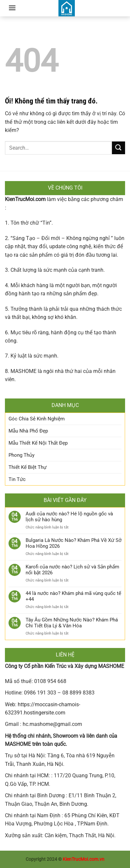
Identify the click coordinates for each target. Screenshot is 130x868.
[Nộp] (119, 148)
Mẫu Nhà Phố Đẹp (28, 431)
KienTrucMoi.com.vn (84, 859)
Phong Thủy (22, 455)
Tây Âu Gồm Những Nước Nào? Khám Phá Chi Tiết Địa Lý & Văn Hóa (72, 623)
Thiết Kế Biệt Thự (28, 467)
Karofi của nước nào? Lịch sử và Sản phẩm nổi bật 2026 (72, 570)
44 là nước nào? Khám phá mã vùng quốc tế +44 (73, 596)
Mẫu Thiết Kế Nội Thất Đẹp (38, 443)
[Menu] (12, 8)
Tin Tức (17, 479)
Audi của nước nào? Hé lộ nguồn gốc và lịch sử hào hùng (69, 517)
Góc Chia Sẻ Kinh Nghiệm (37, 419)
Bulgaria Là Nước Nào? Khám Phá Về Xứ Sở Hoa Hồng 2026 (74, 543)
